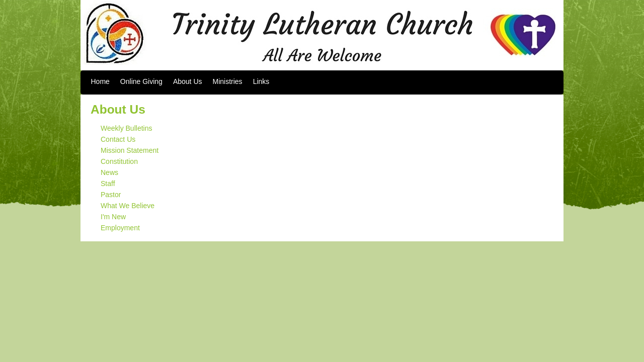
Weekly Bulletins (126, 128)
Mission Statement (130, 150)
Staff (108, 184)
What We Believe (128, 206)
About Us (188, 81)
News (109, 172)
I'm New (113, 217)
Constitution (119, 161)
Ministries (228, 81)
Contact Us (118, 139)
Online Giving (141, 81)
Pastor (111, 195)
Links (261, 81)
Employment (120, 228)
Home (100, 81)
